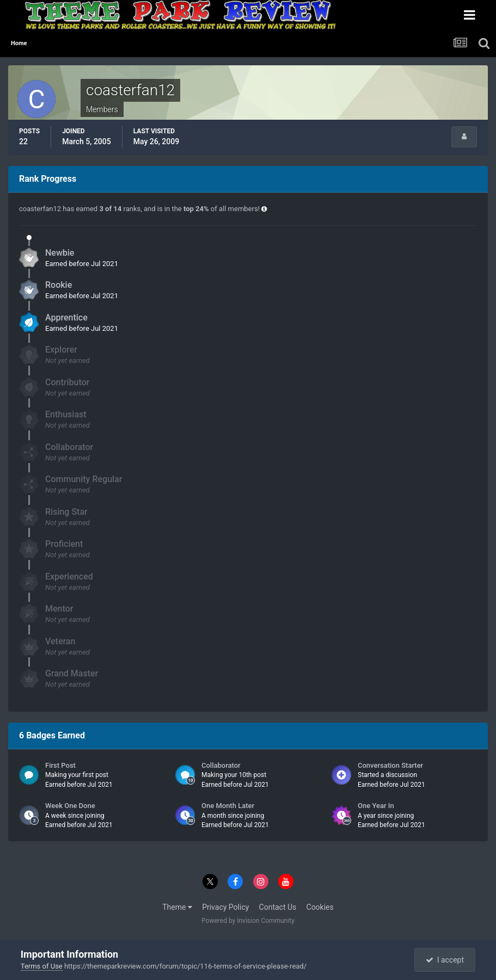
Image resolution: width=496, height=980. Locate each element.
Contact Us (278, 907)
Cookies (320, 907)
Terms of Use (42, 966)
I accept (445, 960)
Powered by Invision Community (248, 921)
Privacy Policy (225, 907)
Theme (177, 907)
